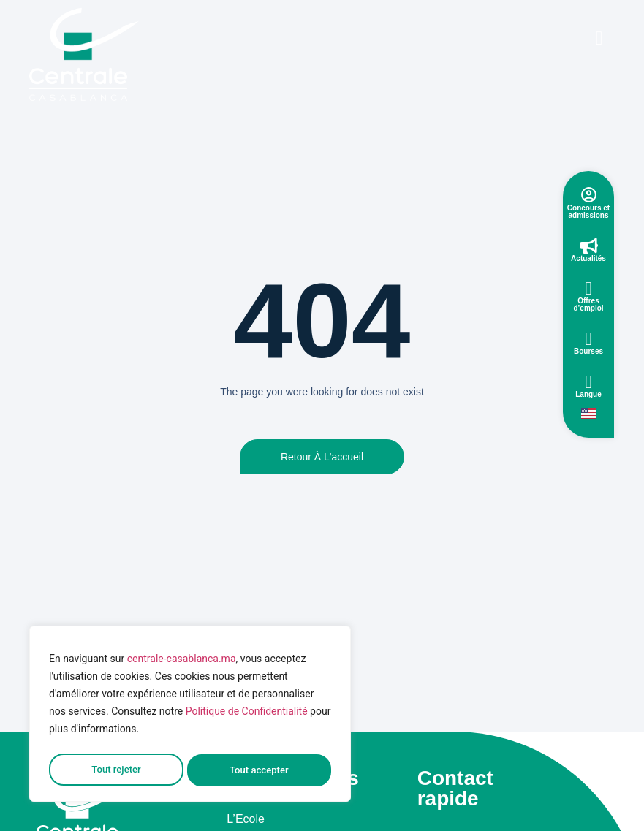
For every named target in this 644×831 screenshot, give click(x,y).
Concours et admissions (588, 212)
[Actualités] (589, 246)
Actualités (588, 258)
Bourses (588, 351)
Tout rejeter (115, 770)
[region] (190, 716)
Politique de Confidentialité (247, 716)
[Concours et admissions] (589, 195)
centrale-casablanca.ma (182, 664)
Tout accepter (260, 770)
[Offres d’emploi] (589, 288)
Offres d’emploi (588, 304)
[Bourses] (589, 339)
